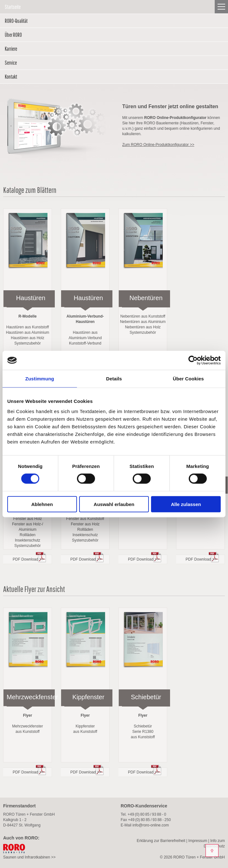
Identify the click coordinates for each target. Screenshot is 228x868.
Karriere (11, 49)
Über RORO (13, 35)
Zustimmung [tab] (40, 379)
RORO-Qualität (16, 21)
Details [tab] (114, 379)
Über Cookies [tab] (188, 379)
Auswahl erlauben (114, 504)
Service (11, 63)
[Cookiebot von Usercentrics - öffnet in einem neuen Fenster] (193, 360)
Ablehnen (42, 504)
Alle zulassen (186, 504)
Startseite (13, 7)
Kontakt (11, 77)
